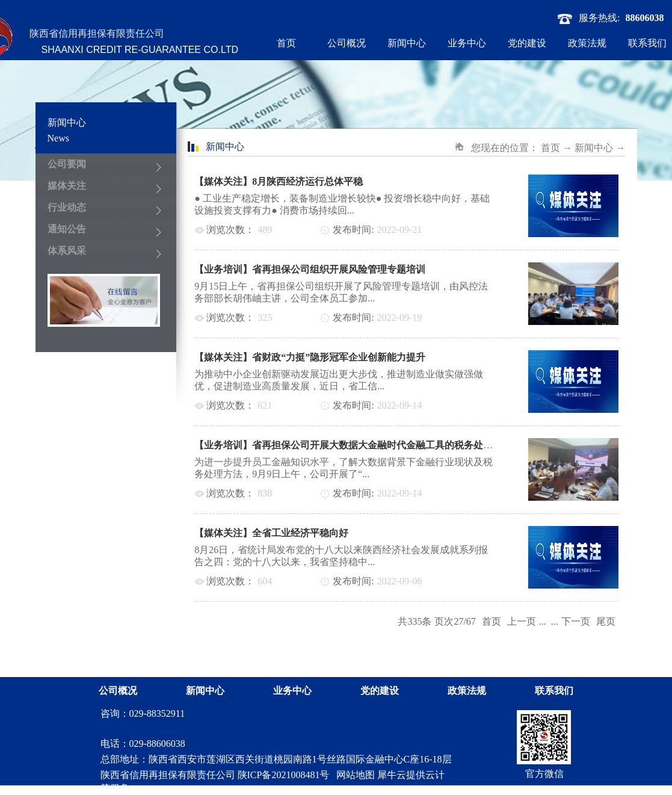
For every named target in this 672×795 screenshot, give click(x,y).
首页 (286, 43)
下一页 (576, 621)
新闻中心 (594, 148)
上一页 (522, 621)
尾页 (606, 621)
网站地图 (353, 775)
